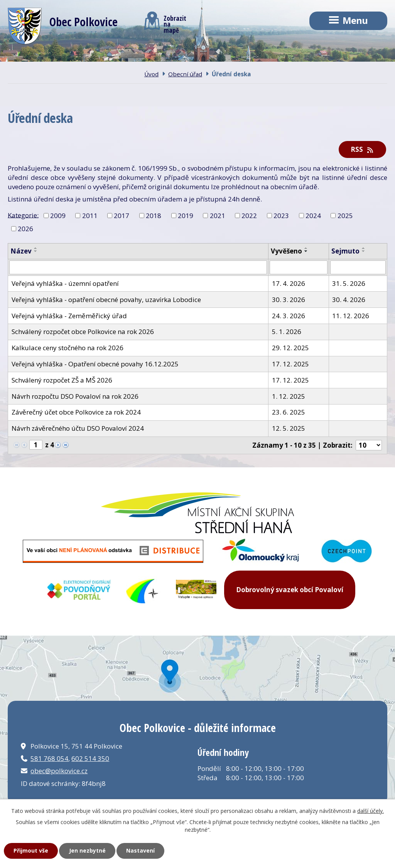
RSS (363, 149)
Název (21, 251)
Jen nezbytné (87, 850)
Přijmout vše (31, 850)
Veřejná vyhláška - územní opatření (65, 283)
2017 (122, 216)
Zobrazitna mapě (165, 22)
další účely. (371, 811)
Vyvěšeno (286, 251)
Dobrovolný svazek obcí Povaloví (290, 590)
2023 (281, 216)
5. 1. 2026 (287, 332)
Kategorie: (23, 215)
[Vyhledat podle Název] (138, 267)
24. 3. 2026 (289, 316)
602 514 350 (90, 758)
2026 (25, 228)
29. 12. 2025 (290, 348)
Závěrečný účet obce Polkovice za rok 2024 (76, 412)
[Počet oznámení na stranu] (369, 445)
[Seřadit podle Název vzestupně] (36, 248)
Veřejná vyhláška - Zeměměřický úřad (69, 316)
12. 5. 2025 (289, 428)
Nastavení (140, 850)
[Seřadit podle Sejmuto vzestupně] (364, 248)
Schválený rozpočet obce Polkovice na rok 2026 (83, 332)
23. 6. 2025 (289, 412)
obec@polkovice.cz (59, 771)
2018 (154, 216)
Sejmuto (345, 251)
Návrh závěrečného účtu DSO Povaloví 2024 (78, 428)
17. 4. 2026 (289, 283)
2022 (249, 216)
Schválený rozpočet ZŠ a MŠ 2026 (62, 380)
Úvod (151, 74)
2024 (313, 216)
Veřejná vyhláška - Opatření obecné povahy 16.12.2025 (95, 364)
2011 (90, 216)
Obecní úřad (185, 74)
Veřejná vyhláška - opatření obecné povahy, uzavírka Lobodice (106, 300)
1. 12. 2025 (289, 396)
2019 (186, 216)
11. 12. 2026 (351, 316)
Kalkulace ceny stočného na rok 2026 (68, 348)
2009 (58, 216)
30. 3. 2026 (289, 300)
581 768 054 (49, 758)
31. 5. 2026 (349, 283)
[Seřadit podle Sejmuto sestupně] (364, 251)
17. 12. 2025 (290, 364)
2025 (345, 216)
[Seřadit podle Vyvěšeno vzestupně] (306, 248)
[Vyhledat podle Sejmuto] (358, 267)
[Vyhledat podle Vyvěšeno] (299, 267)
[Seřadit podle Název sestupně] (36, 251)
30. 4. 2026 (349, 300)
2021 (218, 216)
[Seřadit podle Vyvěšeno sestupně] (306, 251)
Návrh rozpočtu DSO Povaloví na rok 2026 (75, 396)
